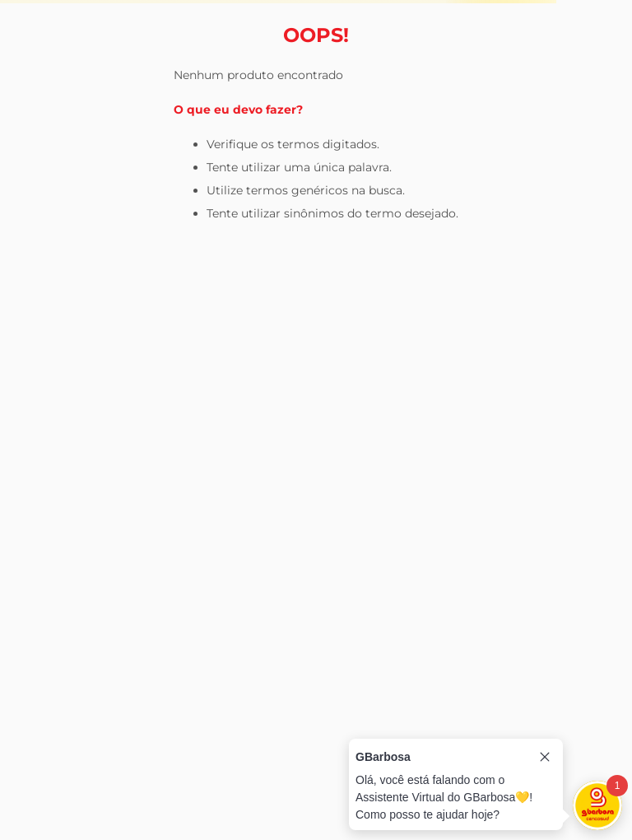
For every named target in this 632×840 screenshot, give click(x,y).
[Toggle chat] (597, 805)
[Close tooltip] (545, 757)
